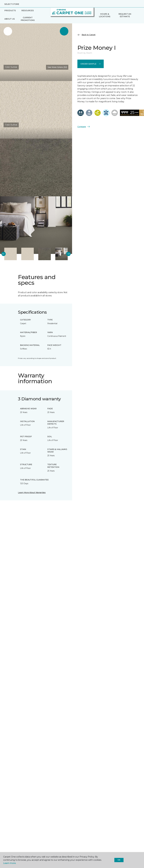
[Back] (4, 254)
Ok (119, 860)
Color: (11, 67)
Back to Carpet (86, 35)
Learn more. (10, 863)
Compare (84, 127)
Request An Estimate (125, 15)
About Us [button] (10, 19)
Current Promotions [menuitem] (28, 19)
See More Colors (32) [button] (57, 67)
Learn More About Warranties (32, 493)
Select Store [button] (12, 4)
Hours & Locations (105, 15)
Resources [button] (28, 11)
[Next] (68, 254)
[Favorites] (137, 15)
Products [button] (10, 11)
